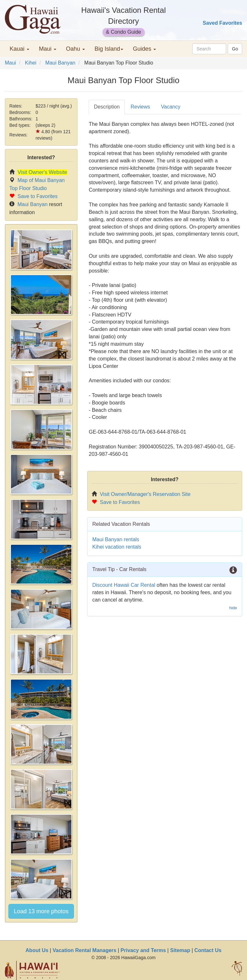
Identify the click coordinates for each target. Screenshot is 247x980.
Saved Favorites (222, 23)
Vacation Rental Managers (84, 950)
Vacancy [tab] (171, 107)
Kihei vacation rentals (117, 547)
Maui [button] (48, 49)
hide (233, 608)
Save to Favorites (37, 196)
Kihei (31, 63)
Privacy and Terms (143, 950)
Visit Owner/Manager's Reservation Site (145, 494)
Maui (10, 63)
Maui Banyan (60, 63)
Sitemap (180, 950)
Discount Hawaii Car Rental (124, 585)
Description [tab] (107, 107)
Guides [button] (144, 49)
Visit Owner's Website (42, 172)
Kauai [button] (19, 49)
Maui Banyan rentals (116, 539)
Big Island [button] (109, 49)
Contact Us (208, 950)
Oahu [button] (75, 49)
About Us (37, 950)
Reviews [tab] (140, 107)
